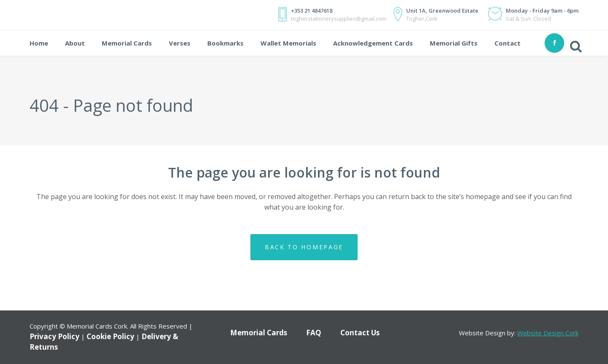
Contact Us (360, 333)
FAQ (314, 333)
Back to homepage (304, 247)
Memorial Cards (259, 333)
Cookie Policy (110, 336)
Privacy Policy (54, 336)
